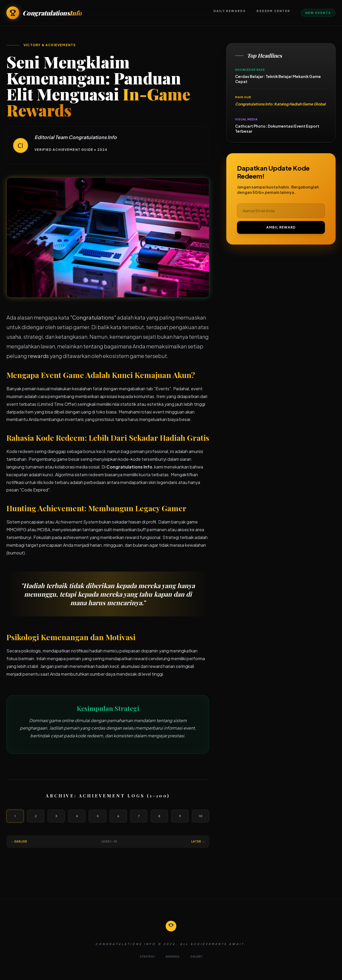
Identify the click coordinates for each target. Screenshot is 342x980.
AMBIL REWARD (281, 227)
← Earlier (19, 841)
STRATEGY (147, 957)
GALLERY (196, 957)
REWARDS (173, 957)
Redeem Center (273, 11)
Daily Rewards (230, 11)
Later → (198, 841)
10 (201, 816)
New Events (318, 13)
